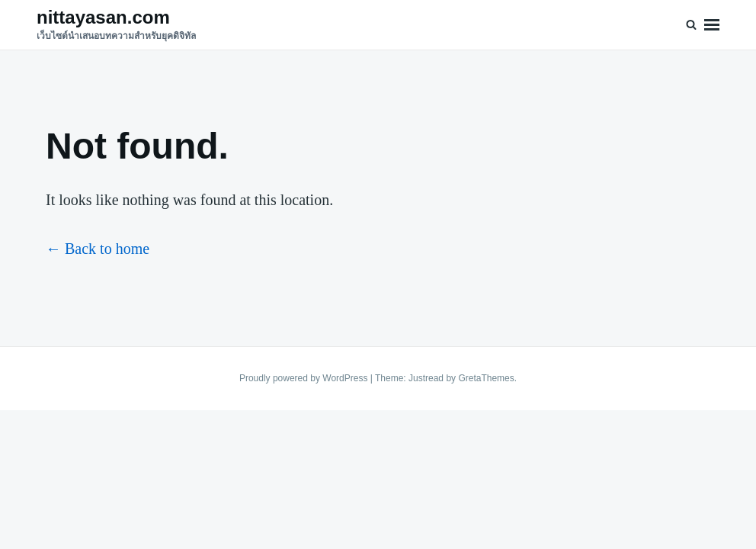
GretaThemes (486, 378)
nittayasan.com (103, 17)
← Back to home (98, 249)
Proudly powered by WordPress (305, 378)
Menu (712, 25)
